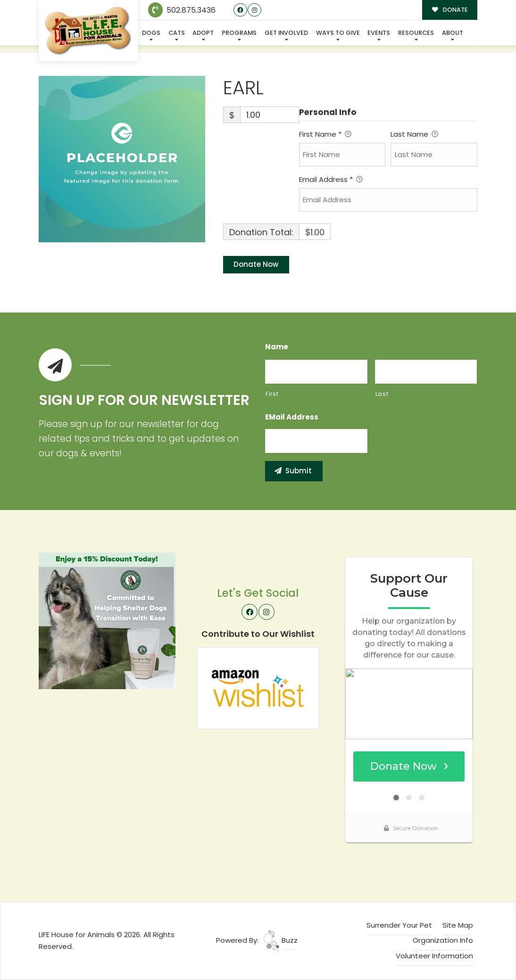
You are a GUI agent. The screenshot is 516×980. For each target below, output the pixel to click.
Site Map (458, 925)
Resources (416, 33)
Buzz (280, 940)
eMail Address (292, 417)
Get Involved (286, 33)
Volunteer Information (434, 956)
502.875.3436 (182, 10)
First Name (325, 135)
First (272, 394)
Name (277, 347)
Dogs (151, 33)
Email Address (331, 180)
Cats (177, 33)
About (453, 33)
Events (379, 33)
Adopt (203, 33)
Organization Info (443, 940)
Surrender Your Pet (399, 925)
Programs (239, 33)
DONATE (450, 10)
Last (382, 394)
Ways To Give (338, 33)
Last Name (414, 135)
